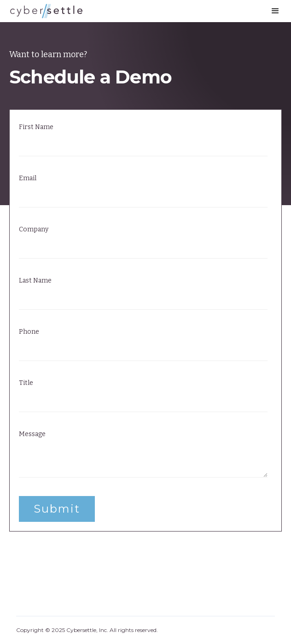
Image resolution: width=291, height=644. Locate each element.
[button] (275, 11)
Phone (29, 332)
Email (28, 178)
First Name (36, 127)
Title (26, 383)
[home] (46, 11)
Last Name (35, 281)
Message (32, 434)
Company (34, 230)
